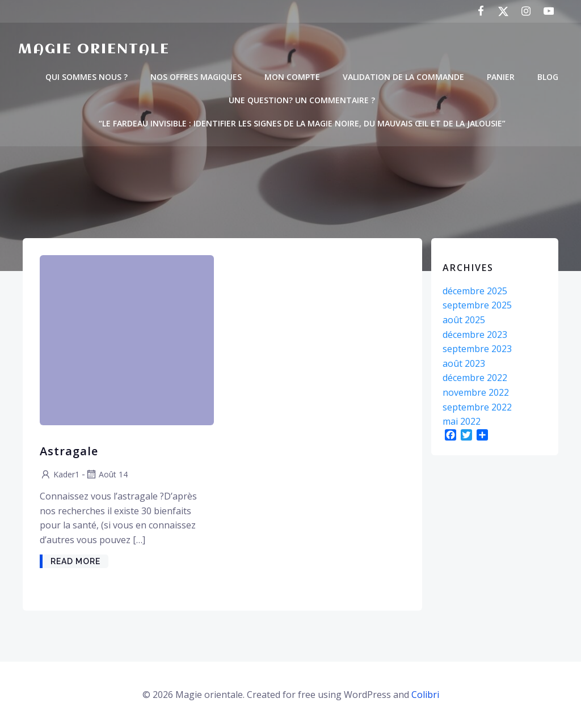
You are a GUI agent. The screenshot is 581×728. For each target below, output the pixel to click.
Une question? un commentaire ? (302, 100)
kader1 (60, 474)
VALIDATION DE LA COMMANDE (403, 77)
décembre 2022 (475, 378)
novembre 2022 (476, 392)
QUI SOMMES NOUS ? (87, 77)
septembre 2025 (477, 305)
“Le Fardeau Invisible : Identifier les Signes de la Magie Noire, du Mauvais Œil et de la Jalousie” (302, 123)
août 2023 (464, 363)
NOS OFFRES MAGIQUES (196, 77)
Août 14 (106, 474)
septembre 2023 (477, 349)
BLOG (548, 77)
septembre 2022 (477, 407)
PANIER (501, 77)
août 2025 (464, 320)
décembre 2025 (475, 291)
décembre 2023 (475, 335)
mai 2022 (462, 421)
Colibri (425, 695)
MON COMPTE (292, 77)
